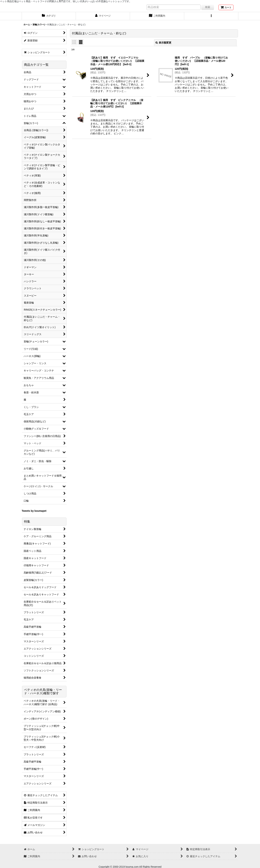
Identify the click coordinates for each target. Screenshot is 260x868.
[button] (211, 16)
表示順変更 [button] (163, 43)
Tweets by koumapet (34, 511)
